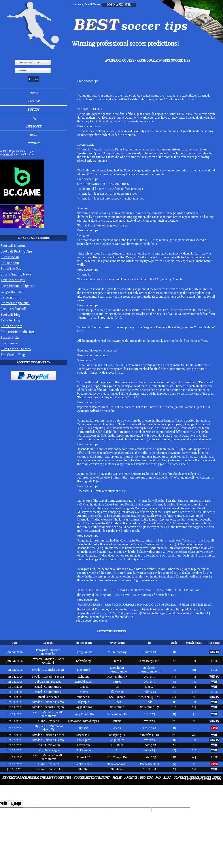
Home (34, 93)
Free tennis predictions (18, 332)
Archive (33, 101)
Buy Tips (33, 110)
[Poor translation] (16, 804)
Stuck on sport (11, 326)
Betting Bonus (11, 297)
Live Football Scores (16, 349)
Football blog (11, 315)
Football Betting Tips (17, 251)
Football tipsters (13, 246)
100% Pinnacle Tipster (17, 286)
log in (111, 5)
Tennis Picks (10, 338)
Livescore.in (10, 257)
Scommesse (9, 343)
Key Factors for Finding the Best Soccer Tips (37, 778)
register (125, 5)
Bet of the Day (11, 269)
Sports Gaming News (16, 274)
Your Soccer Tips (13, 280)
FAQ (34, 118)
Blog (33, 135)
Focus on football (13, 309)
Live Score (34, 126)
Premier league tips (15, 303)
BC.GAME (8, 155)
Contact (34, 143)
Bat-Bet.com (10, 263)
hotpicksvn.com (12, 292)
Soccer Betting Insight (92, 778)
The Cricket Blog (13, 355)
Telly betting (10, 320)
